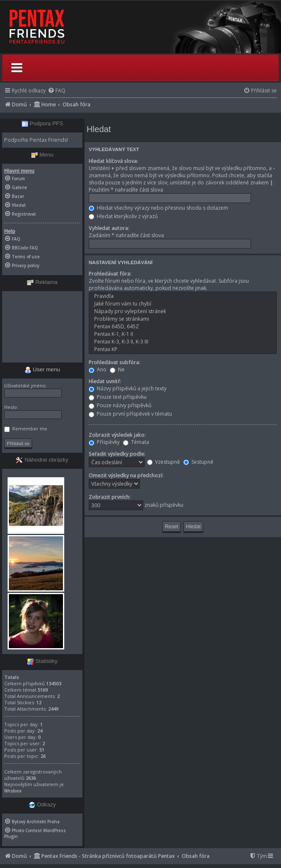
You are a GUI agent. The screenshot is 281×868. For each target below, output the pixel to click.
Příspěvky (104, 442)
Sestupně (198, 462)
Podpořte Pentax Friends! (36, 140)
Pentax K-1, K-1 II (183, 334)
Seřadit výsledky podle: (117, 454)
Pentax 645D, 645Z (183, 327)
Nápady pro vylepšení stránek (183, 311)
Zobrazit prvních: (110, 497)
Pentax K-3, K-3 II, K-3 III (183, 342)
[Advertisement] (42, 327)
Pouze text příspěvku (118, 397)
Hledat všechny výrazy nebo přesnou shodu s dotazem (158, 208)
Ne (117, 369)
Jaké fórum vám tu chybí (183, 304)
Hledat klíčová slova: (113, 161)
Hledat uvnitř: (105, 381)
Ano (98, 369)
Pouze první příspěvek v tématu (130, 414)
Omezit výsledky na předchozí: (126, 475)
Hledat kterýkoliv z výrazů (123, 216)
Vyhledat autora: (109, 228)
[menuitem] (57, 91)
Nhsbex (13, 791)
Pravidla (183, 296)
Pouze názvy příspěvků (120, 405)
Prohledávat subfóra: (115, 362)
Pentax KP (183, 349)
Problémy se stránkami (183, 319)
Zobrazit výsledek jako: (117, 435)
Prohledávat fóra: (110, 274)
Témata (136, 442)
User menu (42, 369)
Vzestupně (164, 462)
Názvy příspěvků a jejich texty (128, 388)
